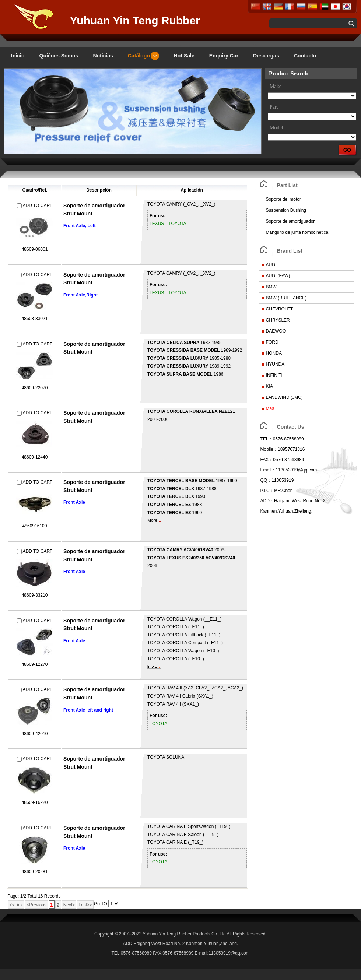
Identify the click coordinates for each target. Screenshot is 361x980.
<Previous (36, 905)
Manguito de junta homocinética (297, 232)
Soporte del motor (283, 199)
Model (276, 128)
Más (270, 408)
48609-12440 (35, 457)
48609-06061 (35, 249)
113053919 (283, 480)
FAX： (267, 460)
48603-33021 (35, 319)
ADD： (267, 501)
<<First (16, 905)
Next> (69, 905)
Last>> (85, 905)
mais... (154, 667)
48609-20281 (35, 872)
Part (274, 107)
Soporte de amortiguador (290, 221)
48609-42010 (35, 734)
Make (276, 86)
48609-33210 (35, 595)
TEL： (267, 439)
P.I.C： (267, 491)
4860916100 (35, 526)
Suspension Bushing (286, 210)
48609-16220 (35, 802)
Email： (268, 470)
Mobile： (269, 449)
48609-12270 (35, 664)
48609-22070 (35, 388)
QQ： (266, 480)
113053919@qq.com (297, 470)
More (152, 520)
